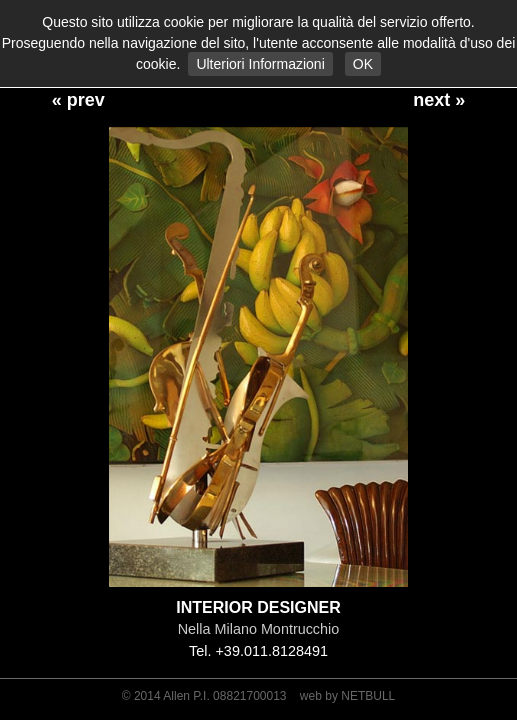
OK (363, 64)
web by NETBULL (347, 696)
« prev (78, 100)
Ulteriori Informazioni (260, 64)
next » (439, 100)
